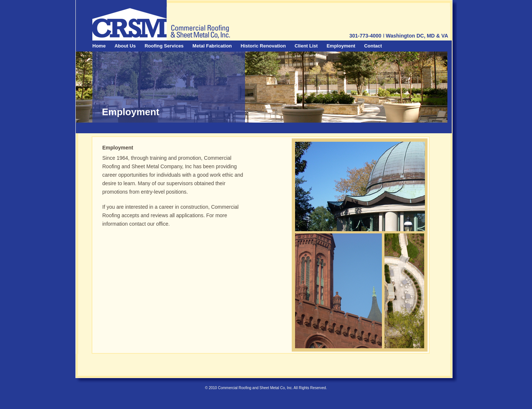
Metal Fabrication (212, 46)
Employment (341, 46)
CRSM (129, 24)
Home (99, 46)
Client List (306, 46)
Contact (373, 46)
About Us (125, 46)
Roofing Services (164, 46)
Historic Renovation (263, 46)
